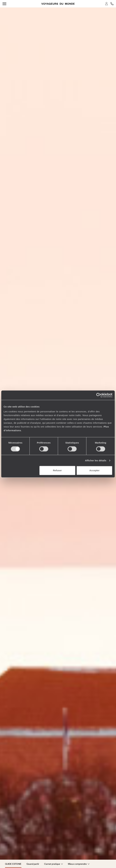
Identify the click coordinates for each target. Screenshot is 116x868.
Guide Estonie (13, 864)
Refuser (57, 470)
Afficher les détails (96, 460)
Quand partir (33, 864)
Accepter (94, 470)
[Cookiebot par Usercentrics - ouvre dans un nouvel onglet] (99, 395)
